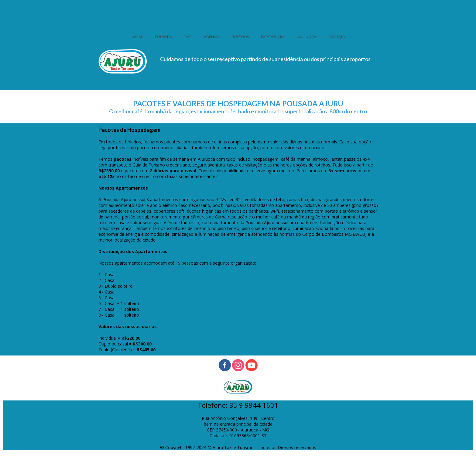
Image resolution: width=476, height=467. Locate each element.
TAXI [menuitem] (188, 37)
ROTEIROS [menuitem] (240, 37)
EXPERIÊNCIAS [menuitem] (273, 37)
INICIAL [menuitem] (137, 37)
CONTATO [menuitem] (337, 37)
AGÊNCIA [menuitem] (212, 37)
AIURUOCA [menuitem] (307, 37)
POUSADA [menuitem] (163, 37)
